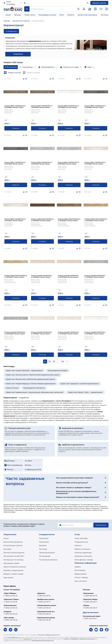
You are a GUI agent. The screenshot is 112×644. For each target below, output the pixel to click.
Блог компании (81, 581)
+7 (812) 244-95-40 (44, 608)
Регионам (43, 549)
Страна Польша (12, 388)
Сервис (78, 567)
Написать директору (83, 553)
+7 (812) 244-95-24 (44, 596)
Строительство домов (46, 618)
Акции (8, 15)
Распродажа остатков (47, 15)
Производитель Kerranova (34, 388)
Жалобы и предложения (13, 570)
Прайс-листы (30, 15)
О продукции (11, 31)
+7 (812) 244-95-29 (44, 620)
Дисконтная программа (87, 15)
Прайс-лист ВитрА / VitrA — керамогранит (85, 392)
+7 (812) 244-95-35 (10, 614)
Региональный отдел (92, 616)
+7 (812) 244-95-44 (10, 608)
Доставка (7, 549)
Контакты (105, 15)
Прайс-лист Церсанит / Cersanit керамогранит (80, 384)
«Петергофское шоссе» (47, 605)
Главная (7, 21)
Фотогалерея (80, 570)
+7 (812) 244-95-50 (44, 614)
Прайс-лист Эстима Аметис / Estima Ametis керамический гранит (33, 375)
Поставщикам (45, 556)
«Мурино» (41, 593)
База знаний (8, 578)
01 (45, 361)
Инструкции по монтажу (13, 560)
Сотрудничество (81, 542)
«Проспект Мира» (90, 599)
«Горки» (86, 605)
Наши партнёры (81, 538)
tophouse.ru (28, 639)
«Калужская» (88, 593)
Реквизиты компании (83, 556)
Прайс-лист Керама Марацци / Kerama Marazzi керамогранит (31, 384)
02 (49, 361)
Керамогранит (38, 21)
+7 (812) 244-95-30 (10, 620)
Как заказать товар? (12, 563)
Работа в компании (82, 549)
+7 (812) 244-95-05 (10, 602)
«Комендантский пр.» (46, 612)
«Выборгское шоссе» (46, 599)
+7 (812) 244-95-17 (44, 602)
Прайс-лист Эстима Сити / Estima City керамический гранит (30, 379)
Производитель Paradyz (58, 371)
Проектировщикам (47, 553)
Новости (71, 15)
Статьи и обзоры (81, 577)
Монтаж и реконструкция (14, 553)
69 (63, 361)
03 (54, 361)
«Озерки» (8, 612)
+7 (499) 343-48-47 (90, 608)
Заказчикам (44, 538)
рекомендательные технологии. (43, 641)
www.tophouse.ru (13, 637)
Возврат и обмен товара (13, 574)
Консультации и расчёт (13, 545)
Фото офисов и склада (84, 560)
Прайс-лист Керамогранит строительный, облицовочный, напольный (34, 392)
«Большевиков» (10, 605)
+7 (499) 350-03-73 (90, 596)
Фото (62, 15)
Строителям (44, 542)
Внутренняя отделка (21, 21)
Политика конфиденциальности (49, 635)
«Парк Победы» (10, 593)
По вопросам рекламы (48, 560)
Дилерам (43, 545)
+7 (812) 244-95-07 (90, 618)
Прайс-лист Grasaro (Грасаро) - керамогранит (24, 371)
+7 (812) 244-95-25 (10, 596)
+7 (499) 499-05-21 (90, 602)
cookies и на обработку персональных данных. (79, 639)
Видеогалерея (80, 574)
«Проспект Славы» (11, 599)
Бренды (18, 15)
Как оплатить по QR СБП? (14, 556)
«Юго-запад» (9, 618)
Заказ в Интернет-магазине (15, 567)
